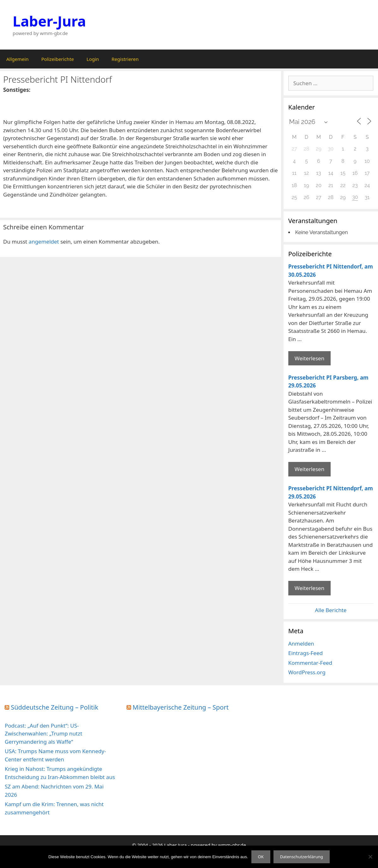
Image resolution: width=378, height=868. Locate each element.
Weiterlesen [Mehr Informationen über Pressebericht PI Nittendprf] (309, 588)
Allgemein (18, 59)
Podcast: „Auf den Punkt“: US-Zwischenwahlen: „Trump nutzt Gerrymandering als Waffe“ (43, 734)
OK (261, 857)
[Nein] (370, 857)
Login (93, 59)
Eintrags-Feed (306, 653)
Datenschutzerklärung (302, 857)
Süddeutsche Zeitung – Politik (54, 707)
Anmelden (301, 644)
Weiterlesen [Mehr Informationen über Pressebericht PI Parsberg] (309, 469)
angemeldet (44, 242)
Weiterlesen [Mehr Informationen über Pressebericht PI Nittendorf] (309, 358)
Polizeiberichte (58, 59)
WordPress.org (307, 672)
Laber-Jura (49, 21)
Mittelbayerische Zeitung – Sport (181, 707)
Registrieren (125, 59)
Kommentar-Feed (310, 663)
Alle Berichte (331, 610)
